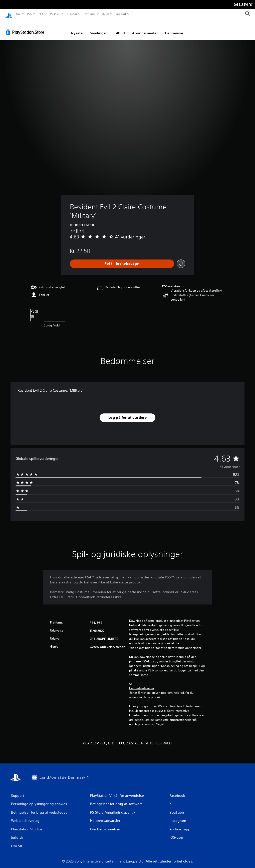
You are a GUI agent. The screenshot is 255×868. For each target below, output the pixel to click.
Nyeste (77, 28)
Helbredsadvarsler (142, 683)
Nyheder (90, 14)
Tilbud (119, 28)
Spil (18, 14)
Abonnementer (145, 28)
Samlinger (98, 28)
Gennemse (174, 28)
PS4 (41, 14)
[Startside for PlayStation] (9, 14)
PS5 (30, 14)
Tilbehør (72, 14)
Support (121, 14)
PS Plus (55, 14)
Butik (106, 14)
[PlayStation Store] (26, 27)
